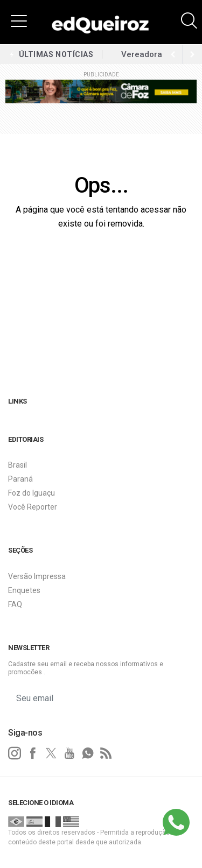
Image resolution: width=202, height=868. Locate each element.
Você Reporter (33, 507)
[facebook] (33, 753)
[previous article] (192, 54)
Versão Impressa (37, 576)
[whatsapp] (88, 753)
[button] (19, 20)
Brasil (18, 465)
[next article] (173, 54)
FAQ (15, 604)
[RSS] (106, 753)
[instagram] (15, 753)
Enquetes (24, 590)
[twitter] (51, 753)
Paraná (20, 479)
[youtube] (69, 753)
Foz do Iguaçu (32, 493)
